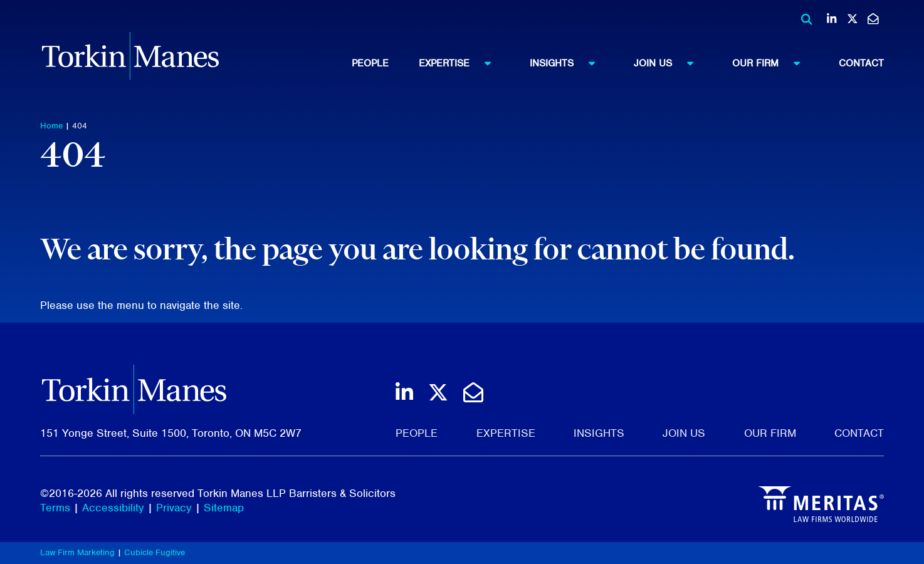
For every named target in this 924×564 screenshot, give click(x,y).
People (370, 63)
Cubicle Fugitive (155, 552)
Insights (568, 63)
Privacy (174, 508)
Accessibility (113, 508)
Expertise (461, 63)
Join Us (669, 63)
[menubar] (618, 63)
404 (80, 126)
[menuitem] (385, 63)
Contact (861, 63)
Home (51, 126)
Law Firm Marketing (77, 552)
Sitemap (224, 508)
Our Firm (772, 63)
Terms (55, 508)
